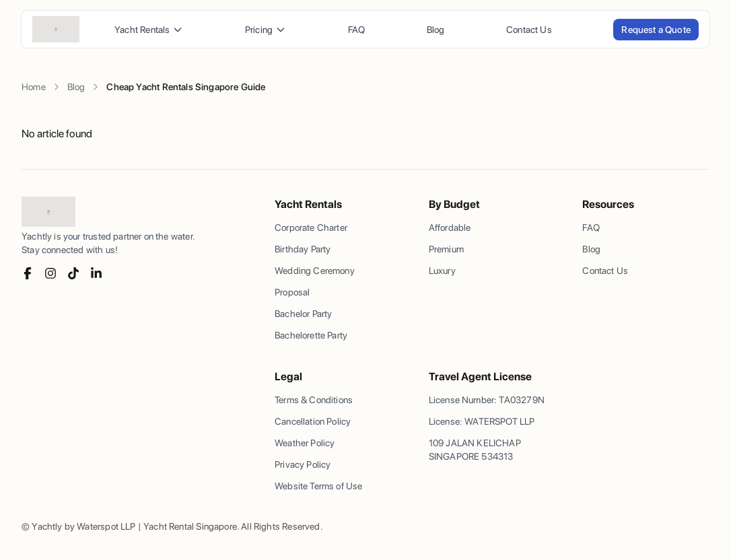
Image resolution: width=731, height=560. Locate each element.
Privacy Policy (303, 464)
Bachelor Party (303, 314)
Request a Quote (656, 30)
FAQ (357, 30)
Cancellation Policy (313, 421)
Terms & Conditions (314, 400)
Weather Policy (305, 443)
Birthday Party (303, 249)
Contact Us (529, 30)
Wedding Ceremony (315, 271)
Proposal (292, 292)
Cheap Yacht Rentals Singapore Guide (186, 87)
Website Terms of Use (319, 486)
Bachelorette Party (311, 335)
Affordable (450, 228)
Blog (436, 30)
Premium (446, 249)
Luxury (442, 271)
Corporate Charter (311, 228)
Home (34, 87)
